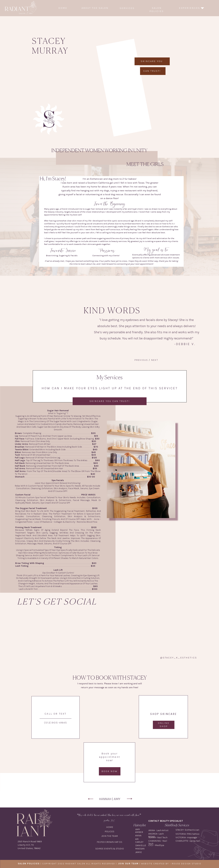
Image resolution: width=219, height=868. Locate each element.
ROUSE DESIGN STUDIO (186, 864)
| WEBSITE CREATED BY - (145, 864)
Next (155, 360)
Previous (141, 360)
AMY (117, 799)
